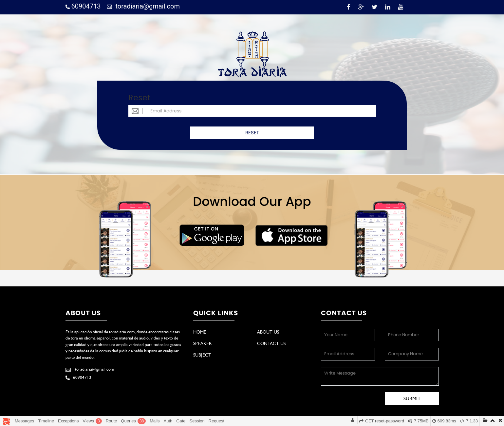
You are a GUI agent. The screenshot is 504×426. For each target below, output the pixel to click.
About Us (268, 332)
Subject (202, 355)
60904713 (83, 6)
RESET (252, 133)
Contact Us (271, 343)
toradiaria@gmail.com (143, 6)
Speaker (202, 343)
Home (200, 332)
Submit (412, 398)
